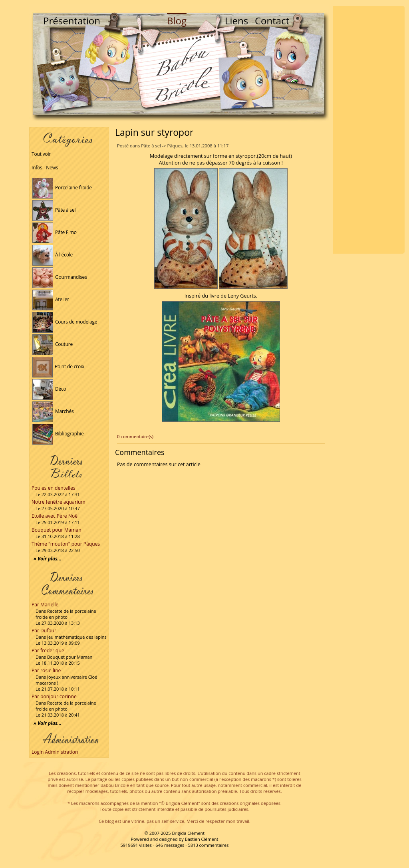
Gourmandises (60, 277)
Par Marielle (45, 605)
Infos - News (45, 168)
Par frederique (48, 651)
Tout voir (41, 154)
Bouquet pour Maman (57, 530)
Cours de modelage (65, 322)
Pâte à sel (54, 210)
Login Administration (55, 752)
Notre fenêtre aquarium (59, 502)
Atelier (51, 299)
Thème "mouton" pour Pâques (66, 544)
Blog (177, 21)
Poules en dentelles (53, 488)
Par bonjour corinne (54, 696)
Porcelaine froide (62, 188)
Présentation (72, 21)
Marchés (53, 411)
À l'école (53, 255)
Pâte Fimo (55, 232)
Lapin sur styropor (154, 132)
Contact (272, 21)
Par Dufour (44, 631)
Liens (236, 21)
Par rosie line (46, 670)
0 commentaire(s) (135, 436)
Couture (53, 344)
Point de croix (58, 366)
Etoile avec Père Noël (55, 516)
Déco (49, 389)
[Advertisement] (369, 130)
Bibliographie (58, 434)
